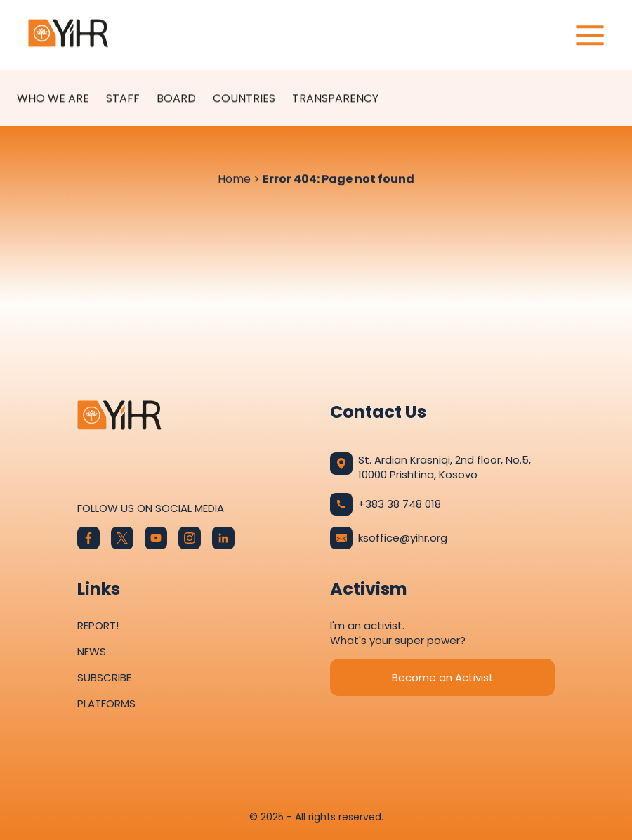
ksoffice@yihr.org (389, 538)
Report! (98, 625)
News (92, 651)
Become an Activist (443, 677)
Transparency (335, 99)
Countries (244, 99)
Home (234, 179)
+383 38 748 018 (386, 504)
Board (176, 99)
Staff (123, 99)
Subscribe (104, 677)
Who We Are (53, 99)
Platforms (106, 703)
